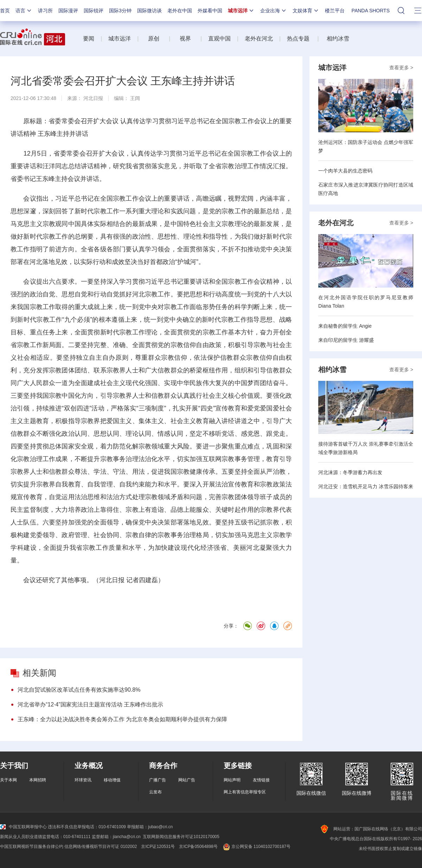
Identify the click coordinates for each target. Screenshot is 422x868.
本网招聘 (38, 780)
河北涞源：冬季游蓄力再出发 (350, 472)
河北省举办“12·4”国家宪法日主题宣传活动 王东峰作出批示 (90, 705)
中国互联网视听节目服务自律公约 (32, 847)
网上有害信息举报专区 (245, 792)
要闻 (89, 39)
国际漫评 (68, 11)
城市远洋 (241, 11)
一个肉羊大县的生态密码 (345, 171)
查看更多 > (401, 68)
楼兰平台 (335, 11)
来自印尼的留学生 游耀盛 (346, 340)
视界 (185, 39)
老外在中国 (180, 11)
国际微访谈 (149, 11)
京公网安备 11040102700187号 (256, 847)
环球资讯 (83, 780)
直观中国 (219, 39)
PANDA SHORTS (371, 11)
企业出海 (274, 11)
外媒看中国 (210, 11)
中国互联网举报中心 (23, 827)
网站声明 (232, 780)
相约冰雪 (338, 39)
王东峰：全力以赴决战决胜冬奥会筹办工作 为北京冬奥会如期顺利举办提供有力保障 (122, 719)
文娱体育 (306, 11)
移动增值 (112, 780)
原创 (154, 39)
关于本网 (8, 780)
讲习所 (45, 11)
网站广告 (187, 780)
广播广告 (158, 780)
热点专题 (298, 39)
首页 (5, 11)
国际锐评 (94, 11)
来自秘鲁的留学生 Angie (345, 326)
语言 (24, 11)
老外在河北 (259, 39)
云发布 (155, 792)
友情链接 (261, 780)
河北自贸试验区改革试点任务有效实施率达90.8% (79, 690)
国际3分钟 (120, 11)
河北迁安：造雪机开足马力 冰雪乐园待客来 (366, 486)
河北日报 (93, 98)
